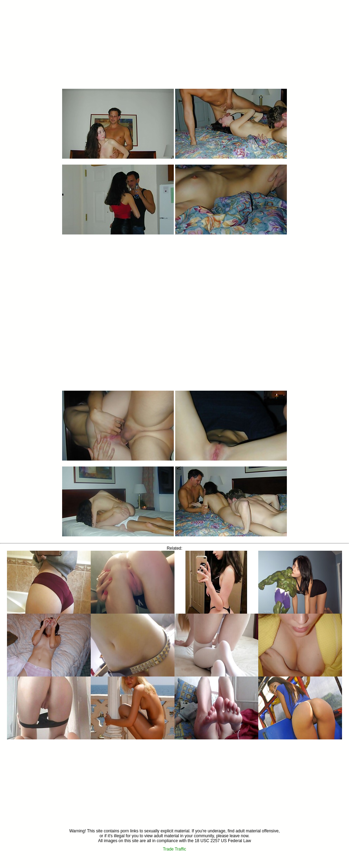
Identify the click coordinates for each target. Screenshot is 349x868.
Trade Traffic (175, 849)
